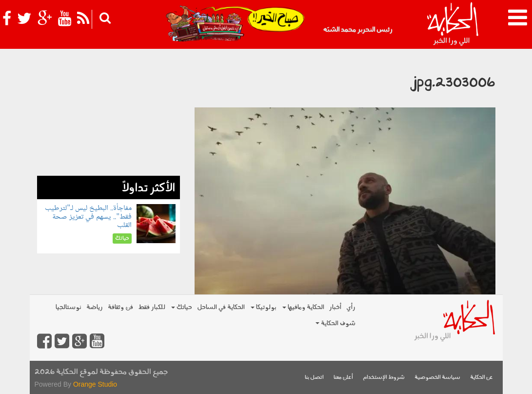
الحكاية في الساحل (221, 307)
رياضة (95, 307)
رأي (351, 307)
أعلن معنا (343, 378)
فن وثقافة (120, 307)
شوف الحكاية (335, 323)
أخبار (335, 307)
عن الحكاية (482, 378)
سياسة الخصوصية (437, 378)
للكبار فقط (152, 307)
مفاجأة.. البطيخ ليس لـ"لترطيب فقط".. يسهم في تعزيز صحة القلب (88, 217)
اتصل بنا (314, 378)
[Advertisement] (108, 115)
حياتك (182, 307)
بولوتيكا (264, 307)
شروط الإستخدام (384, 378)
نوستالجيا (69, 307)
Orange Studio (95, 384)
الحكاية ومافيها (303, 307)
